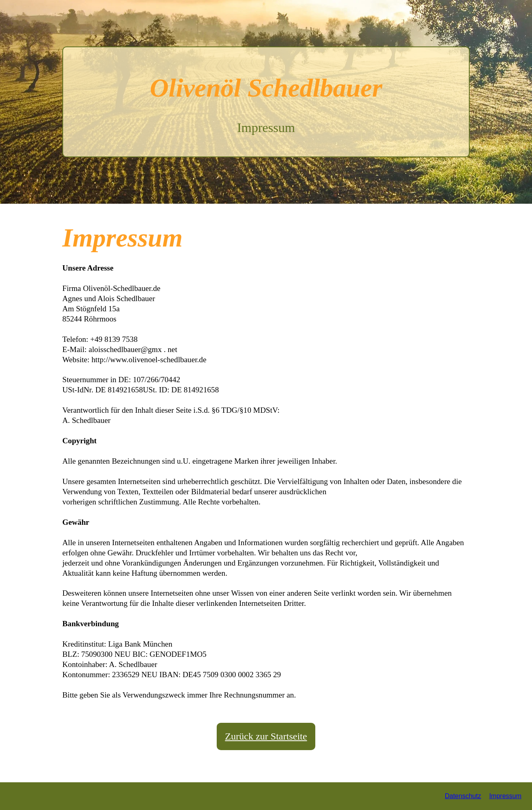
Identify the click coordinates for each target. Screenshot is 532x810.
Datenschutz (463, 796)
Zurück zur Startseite (266, 736)
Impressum (505, 796)
